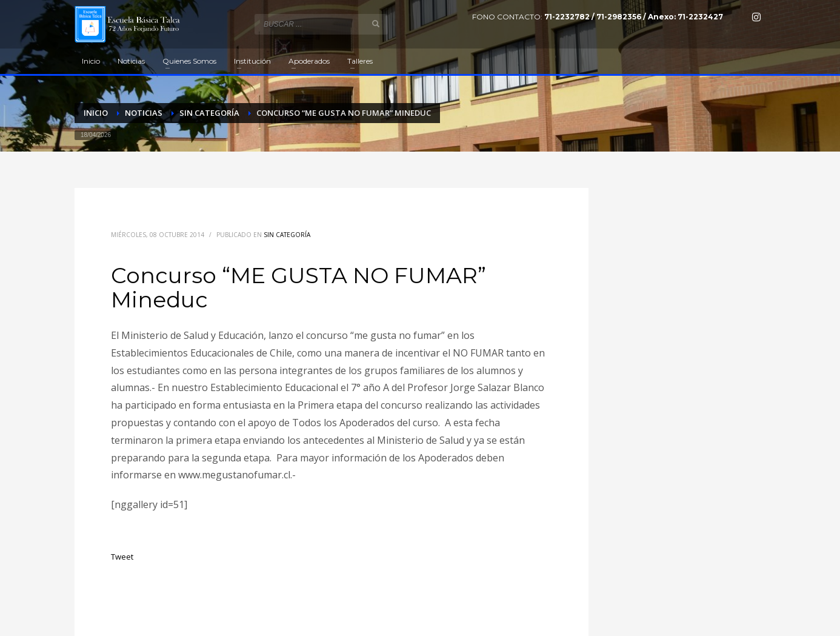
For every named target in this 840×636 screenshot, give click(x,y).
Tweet (122, 557)
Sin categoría (287, 235)
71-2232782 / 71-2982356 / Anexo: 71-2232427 (634, 17)
